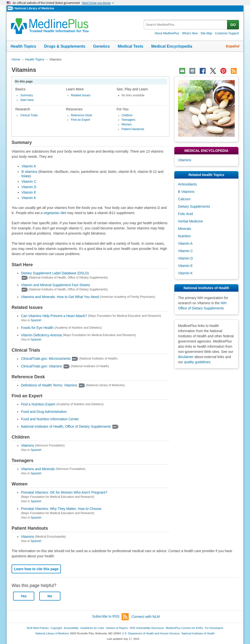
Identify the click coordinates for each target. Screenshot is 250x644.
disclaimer (186, 357)
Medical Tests (130, 46)
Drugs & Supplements (65, 46)
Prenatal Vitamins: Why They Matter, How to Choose (61, 509)
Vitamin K (29, 198)
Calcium (184, 199)
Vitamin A (29, 166)
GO (233, 25)
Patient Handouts (133, 129)
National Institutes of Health (198, 633)
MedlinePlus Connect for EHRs (184, 628)
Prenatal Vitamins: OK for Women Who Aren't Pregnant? (64, 492)
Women (127, 124)
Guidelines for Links (92, 628)
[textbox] (186, 25)
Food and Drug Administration (44, 412)
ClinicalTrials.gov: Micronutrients (46, 359)
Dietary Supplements (194, 206)
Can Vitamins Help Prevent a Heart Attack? (54, 316)
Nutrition (184, 236)
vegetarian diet (55, 213)
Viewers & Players (117, 628)
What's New (190, 33)
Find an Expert (80, 120)
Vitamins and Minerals (38, 469)
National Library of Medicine (34, 8)
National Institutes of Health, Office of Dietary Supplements (66, 426)
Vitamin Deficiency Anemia (41, 335)
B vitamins (29, 172)
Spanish (36, 320)
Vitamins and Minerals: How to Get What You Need (60, 297)
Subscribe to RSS (110, 617)
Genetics (102, 46)
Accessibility (71, 628)
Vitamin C (29, 181)
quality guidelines (197, 362)
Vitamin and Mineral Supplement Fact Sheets (56, 285)
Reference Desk (81, 115)
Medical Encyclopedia (172, 46)
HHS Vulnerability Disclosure (147, 628)
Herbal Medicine (190, 221)
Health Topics (23, 46)
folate (26, 176)
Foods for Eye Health (37, 328)
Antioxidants (187, 184)
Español (233, 46)
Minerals (185, 229)
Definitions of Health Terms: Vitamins (49, 385)
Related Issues (80, 95)
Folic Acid (185, 214)
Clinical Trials (29, 115)
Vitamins (27, 445)
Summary (27, 95)
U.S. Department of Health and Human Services (151, 633)
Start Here (27, 100)
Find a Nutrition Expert (38, 404)
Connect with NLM (146, 617)
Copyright (56, 628)
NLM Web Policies (38, 628)
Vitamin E (29, 192)
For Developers (214, 628)
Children (127, 115)
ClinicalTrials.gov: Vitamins (42, 366)
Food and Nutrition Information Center (50, 419)
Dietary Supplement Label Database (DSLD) (55, 273)
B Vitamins (186, 192)
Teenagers (128, 120)
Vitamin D (29, 187)
